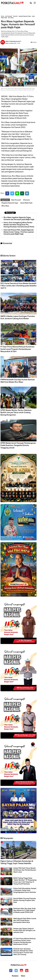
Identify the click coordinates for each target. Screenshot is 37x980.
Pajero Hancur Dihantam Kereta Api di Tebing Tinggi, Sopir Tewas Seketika (17, 862)
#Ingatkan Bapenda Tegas (10, 203)
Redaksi (15, 976)
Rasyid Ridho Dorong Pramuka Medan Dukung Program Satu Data (25, 900)
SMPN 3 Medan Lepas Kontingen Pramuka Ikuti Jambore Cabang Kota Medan (18, 317)
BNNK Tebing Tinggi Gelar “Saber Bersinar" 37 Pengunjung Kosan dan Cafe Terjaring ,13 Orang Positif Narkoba (25, 881)
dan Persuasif (9, 16)
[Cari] (31, 3)
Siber (23, 976)
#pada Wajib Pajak (26, 203)
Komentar (34, 42)
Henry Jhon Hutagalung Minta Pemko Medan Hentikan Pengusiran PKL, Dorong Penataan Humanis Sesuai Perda (19, 225)
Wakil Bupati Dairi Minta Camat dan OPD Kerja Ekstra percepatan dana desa (25, 920)
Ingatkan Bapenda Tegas (25, 16)
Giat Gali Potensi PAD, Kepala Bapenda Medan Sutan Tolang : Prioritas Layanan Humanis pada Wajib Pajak (19, 232)
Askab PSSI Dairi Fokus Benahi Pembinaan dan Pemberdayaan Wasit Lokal (25, 870)
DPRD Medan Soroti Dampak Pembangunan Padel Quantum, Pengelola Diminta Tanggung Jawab (18, 445)
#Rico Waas (5, 206)
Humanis (15, 16)
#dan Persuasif (16, 200)
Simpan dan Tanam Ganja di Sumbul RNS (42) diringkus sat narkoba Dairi (24, 930)
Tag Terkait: (5, 200)
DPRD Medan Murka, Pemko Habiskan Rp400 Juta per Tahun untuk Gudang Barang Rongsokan (16, 413)
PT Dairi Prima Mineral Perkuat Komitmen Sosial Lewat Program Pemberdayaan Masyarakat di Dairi (17, 349)
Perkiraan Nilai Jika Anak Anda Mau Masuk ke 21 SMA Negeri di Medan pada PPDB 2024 (24, 910)
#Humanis (26, 200)
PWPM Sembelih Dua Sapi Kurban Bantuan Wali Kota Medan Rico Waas (18, 381)
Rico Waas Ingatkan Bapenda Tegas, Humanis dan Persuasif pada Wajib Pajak (19, 218)
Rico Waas (11, 18)
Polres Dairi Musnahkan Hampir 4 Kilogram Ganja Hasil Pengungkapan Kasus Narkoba (25, 890)
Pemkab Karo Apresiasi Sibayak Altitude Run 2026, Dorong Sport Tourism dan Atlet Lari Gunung (23, 952)
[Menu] (35, 3)
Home (3, 16)
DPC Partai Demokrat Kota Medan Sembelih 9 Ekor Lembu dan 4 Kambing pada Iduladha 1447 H (18, 286)
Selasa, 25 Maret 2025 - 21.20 (13, 43)
